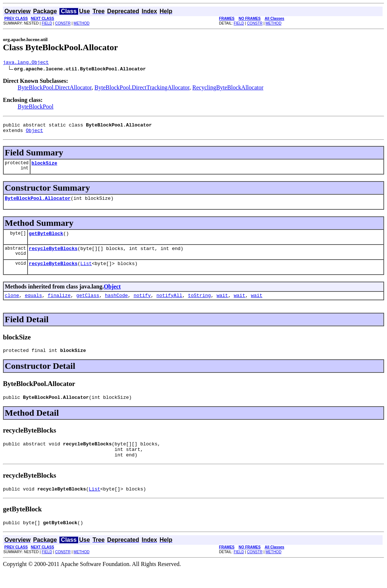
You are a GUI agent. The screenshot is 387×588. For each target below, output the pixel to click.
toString (199, 305)
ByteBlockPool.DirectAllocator (55, 89)
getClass (88, 305)
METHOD (82, 23)
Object (34, 133)
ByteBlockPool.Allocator (38, 203)
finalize (59, 305)
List (86, 272)
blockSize (44, 167)
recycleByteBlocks (53, 256)
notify (142, 305)
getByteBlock (46, 240)
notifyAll (169, 305)
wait (222, 305)
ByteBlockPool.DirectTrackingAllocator (142, 89)
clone (12, 305)
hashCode (116, 305)
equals (34, 305)
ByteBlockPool (36, 108)
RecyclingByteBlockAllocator (228, 89)
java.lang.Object (26, 63)
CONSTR (63, 23)
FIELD (47, 23)
